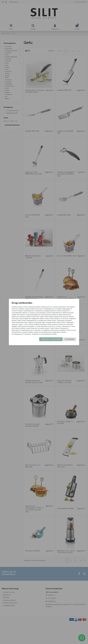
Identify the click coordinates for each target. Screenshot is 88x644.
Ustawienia (70, 340)
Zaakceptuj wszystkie (51, 340)
